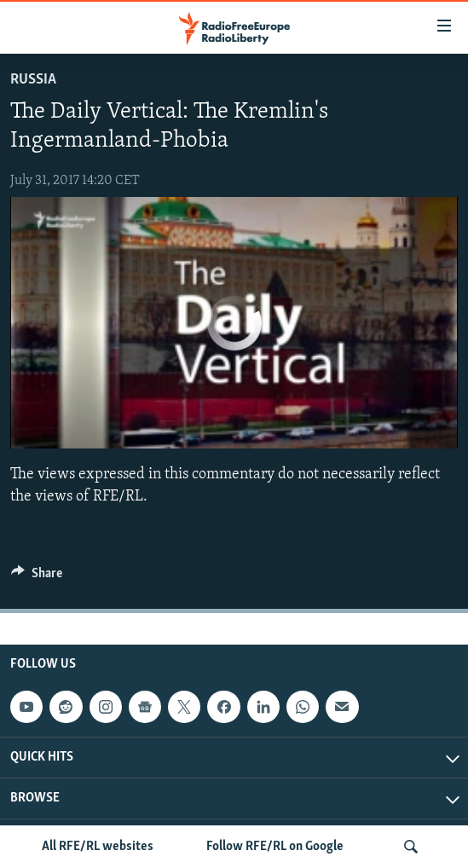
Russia (33, 80)
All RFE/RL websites (98, 847)
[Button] (37, 577)
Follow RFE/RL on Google (275, 847)
